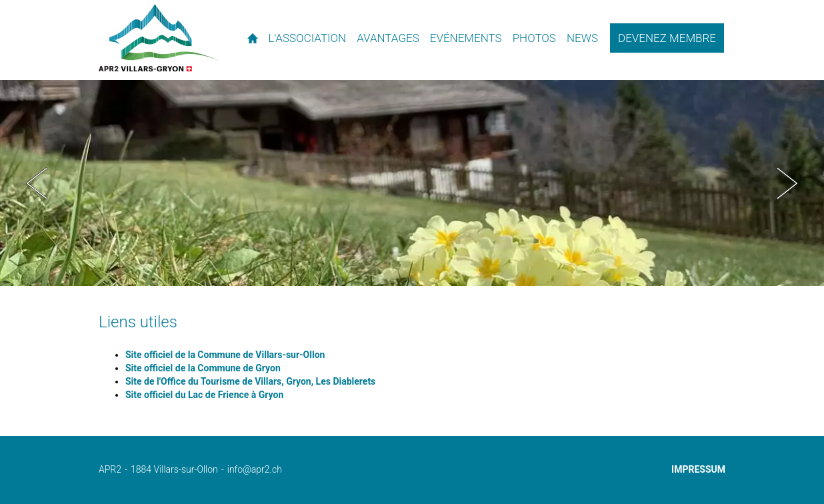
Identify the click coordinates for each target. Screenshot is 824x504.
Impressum (698, 469)
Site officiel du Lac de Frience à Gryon (204, 395)
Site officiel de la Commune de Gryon (203, 368)
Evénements (466, 38)
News (582, 38)
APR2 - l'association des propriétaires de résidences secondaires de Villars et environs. (159, 38)
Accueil (253, 38)
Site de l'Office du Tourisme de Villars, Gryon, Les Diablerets (250, 381)
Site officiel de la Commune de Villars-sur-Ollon (225, 355)
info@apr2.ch (255, 469)
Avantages (388, 38)
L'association (308, 38)
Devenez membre (667, 38)
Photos (534, 38)
